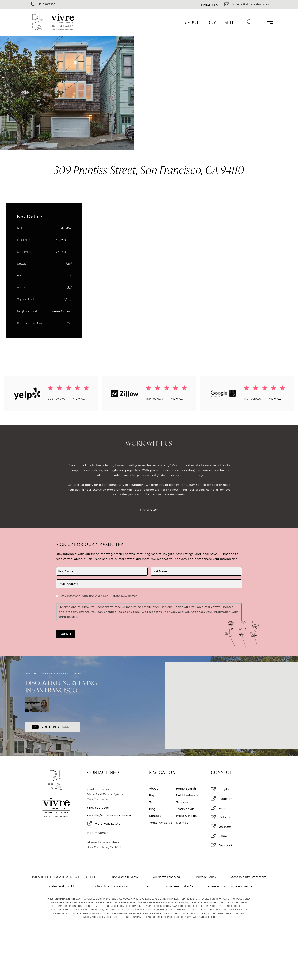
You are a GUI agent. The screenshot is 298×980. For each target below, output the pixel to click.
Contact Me (149, 510)
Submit (66, 634)
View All (79, 399)
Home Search (186, 789)
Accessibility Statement (249, 877)
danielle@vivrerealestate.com (109, 815)
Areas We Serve (161, 823)
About (191, 22)
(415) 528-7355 (98, 808)
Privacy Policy (206, 877)
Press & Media (186, 816)
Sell (229, 22)
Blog (152, 809)
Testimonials (185, 809)
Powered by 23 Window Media (230, 886)
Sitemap (182, 823)
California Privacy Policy (110, 886)
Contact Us (208, 5)
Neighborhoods (187, 795)
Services (182, 802)
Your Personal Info (179, 886)
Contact (155, 816)
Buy (212, 22)
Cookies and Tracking (61, 886)
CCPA (147, 886)
